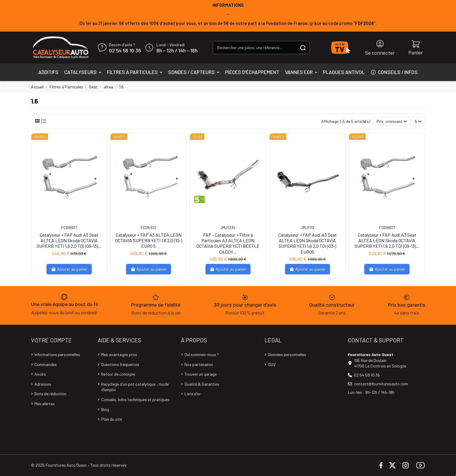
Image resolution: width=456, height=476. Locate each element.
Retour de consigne (118, 374)
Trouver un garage (201, 374)
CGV (272, 364)
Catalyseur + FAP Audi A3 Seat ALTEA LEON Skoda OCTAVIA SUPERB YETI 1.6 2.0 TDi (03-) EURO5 (308, 243)
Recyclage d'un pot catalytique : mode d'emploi (135, 387)
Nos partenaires (199, 364)
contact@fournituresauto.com (381, 384)
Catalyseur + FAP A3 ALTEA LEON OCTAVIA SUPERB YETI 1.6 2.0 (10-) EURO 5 (149, 240)
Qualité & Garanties (202, 384)
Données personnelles (287, 354)
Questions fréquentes (120, 364)
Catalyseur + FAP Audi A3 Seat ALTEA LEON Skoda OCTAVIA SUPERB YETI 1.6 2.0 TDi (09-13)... (69, 240)
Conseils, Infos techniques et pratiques (135, 399)
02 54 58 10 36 (125, 51)
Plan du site (112, 419)
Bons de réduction (50, 394)
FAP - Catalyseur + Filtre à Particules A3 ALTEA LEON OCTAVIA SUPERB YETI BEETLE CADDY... (228, 243)
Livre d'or (193, 394)
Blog (105, 409)
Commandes (46, 364)
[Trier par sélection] (392, 121)
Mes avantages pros (119, 354)
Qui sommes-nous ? (202, 354)
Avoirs (40, 374)
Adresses (43, 384)
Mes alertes (45, 404)
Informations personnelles (57, 354)
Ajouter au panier (69, 269)
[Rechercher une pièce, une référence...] (303, 48)
